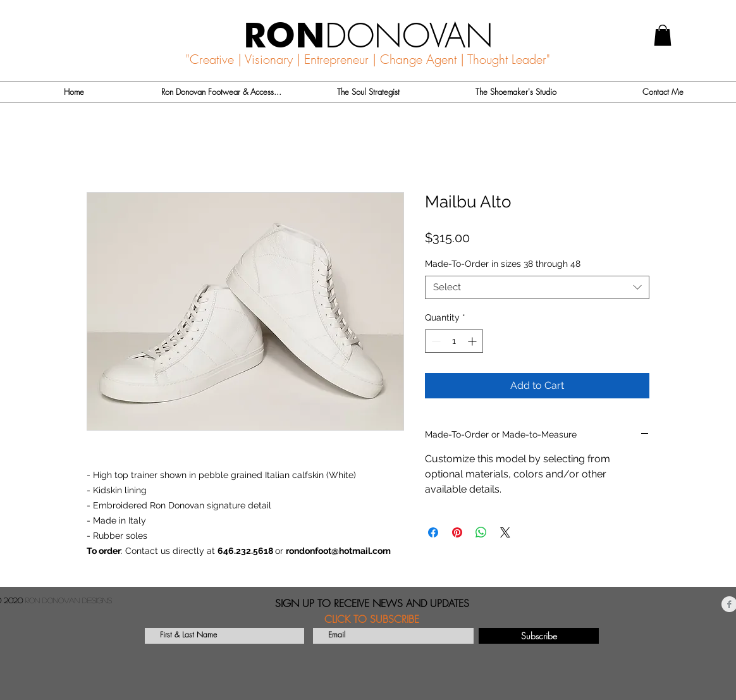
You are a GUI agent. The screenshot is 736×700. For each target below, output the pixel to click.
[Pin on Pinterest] (457, 532)
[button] (663, 35)
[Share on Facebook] (433, 532)
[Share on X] (505, 532)
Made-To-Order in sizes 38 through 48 (503, 264)
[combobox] (537, 288)
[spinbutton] (454, 341)
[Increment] (473, 341)
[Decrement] (435, 341)
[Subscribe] (539, 636)
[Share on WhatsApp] (481, 532)
